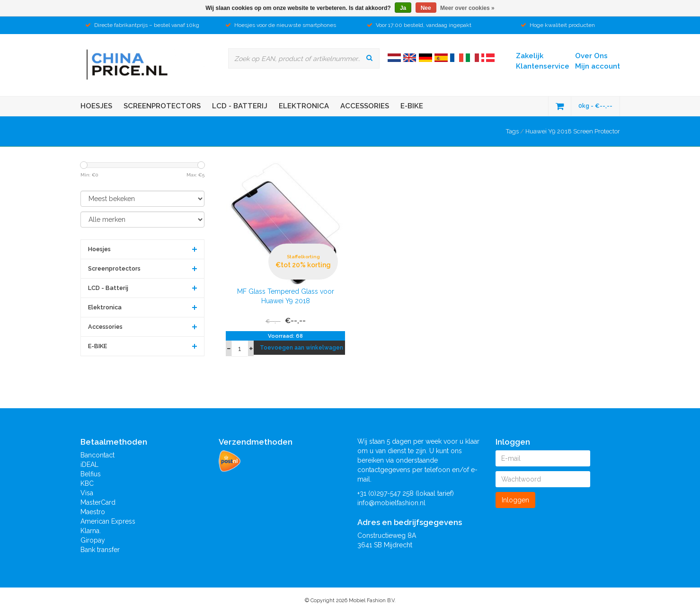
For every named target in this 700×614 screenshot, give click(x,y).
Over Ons (591, 56)
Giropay (93, 540)
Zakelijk (530, 56)
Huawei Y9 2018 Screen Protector (573, 131)
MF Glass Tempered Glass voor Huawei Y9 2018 (286, 296)
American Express (108, 521)
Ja (403, 8)
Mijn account (598, 66)
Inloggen (515, 500)
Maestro (93, 512)
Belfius (91, 474)
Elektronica (304, 106)
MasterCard (98, 502)
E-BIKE (412, 106)
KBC (87, 483)
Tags (512, 131)
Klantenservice (543, 66)
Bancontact (97, 455)
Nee (426, 8)
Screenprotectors (162, 106)
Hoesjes (96, 106)
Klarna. (91, 531)
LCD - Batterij (240, 106)
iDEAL (89, 465)
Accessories (365, 106)
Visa (87, 493)
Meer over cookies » (467, 8)
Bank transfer (100, 550)
